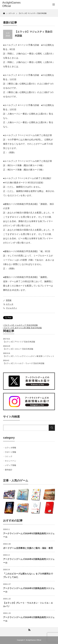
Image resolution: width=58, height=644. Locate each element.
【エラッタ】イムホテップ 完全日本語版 (21, 325)
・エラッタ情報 (10, 448)
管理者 (9, 300)
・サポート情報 (10, 452)
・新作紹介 (8, 470)
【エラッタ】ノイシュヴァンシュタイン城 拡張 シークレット (29, 356)
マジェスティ (11, 308)
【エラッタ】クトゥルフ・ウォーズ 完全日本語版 (24, 363)
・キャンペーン (10, 461)
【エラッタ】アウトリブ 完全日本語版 (19, 342)
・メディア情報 (10, 465)
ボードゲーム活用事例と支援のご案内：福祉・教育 (28, 548)
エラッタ (10, 304)
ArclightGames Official (33, 640)
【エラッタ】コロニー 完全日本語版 (18, 349)
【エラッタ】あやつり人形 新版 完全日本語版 (23, 328)
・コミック (8, 456)
